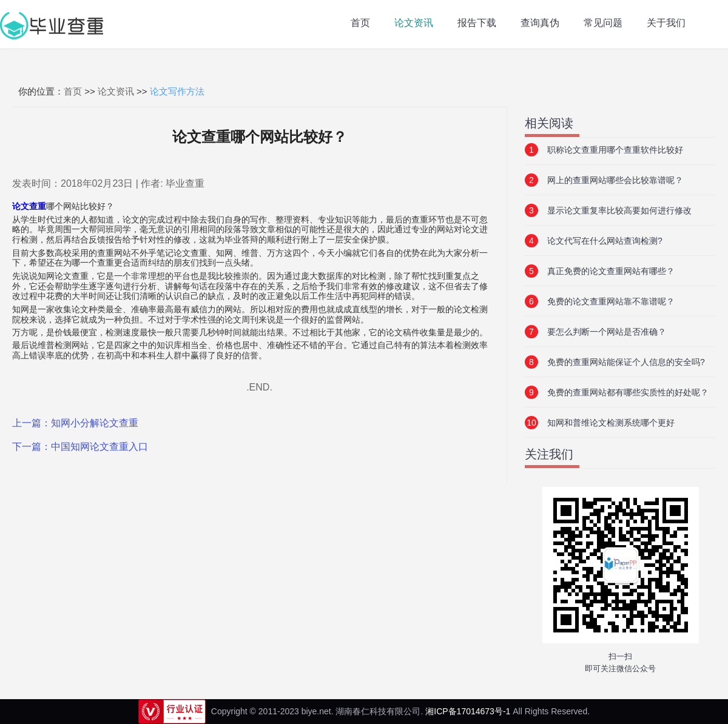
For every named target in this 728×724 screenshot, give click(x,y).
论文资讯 (414, 23)
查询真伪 (540, 23)
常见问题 (603, 23)
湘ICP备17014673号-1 (468, 711)
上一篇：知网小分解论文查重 (75, 423)
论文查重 (29, 206)
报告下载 (477, 23)
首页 (360, 23)
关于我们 (666, 23)
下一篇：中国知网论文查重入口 (80, 447)
